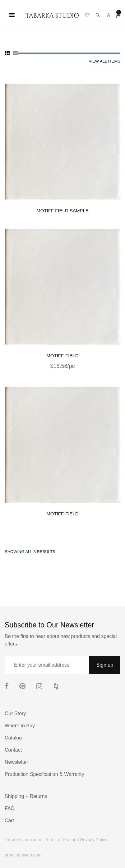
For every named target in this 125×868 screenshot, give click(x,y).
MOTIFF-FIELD (62, 356)
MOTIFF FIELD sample (62, 211)
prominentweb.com (23, 855)
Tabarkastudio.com (23, 840)
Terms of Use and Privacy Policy (76, 840)
